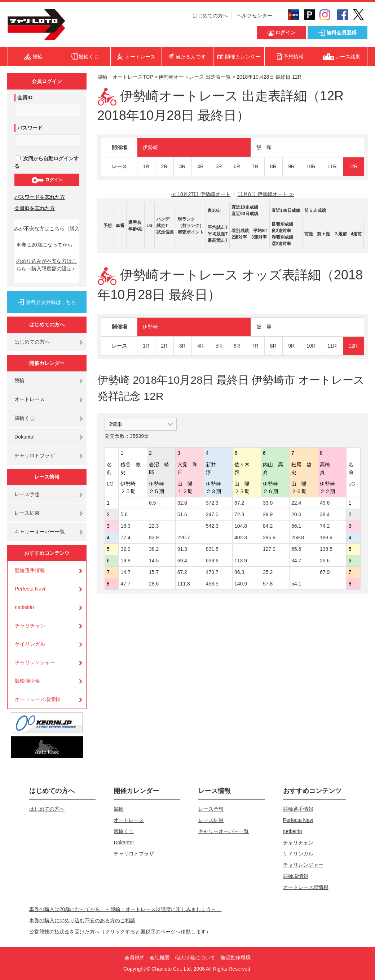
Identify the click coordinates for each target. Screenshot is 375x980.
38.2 (154, 549)
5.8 (124, 514)
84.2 (268, 526)
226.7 (184, 537)
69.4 (182, 561)
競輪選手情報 (30, 570)
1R (146, 166)
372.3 (212, 503)
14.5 (154, 561)
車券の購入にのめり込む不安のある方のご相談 (82, 920)
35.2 (268, 572)
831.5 (212, 549)
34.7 (296, 561)
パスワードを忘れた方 (40, 197)
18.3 (125, 526)
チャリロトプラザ (35, 456)
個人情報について (195, 958)
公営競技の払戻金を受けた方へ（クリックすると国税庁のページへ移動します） (120, 932)
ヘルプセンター (255, 16)
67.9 (325, 572)
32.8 (182, 503)
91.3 (182, 549)
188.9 (326, 537)
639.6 (212, 561)
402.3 (241, 537)
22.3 (154, 526)
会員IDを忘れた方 (35, 208)
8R (273, 166)
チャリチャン (30, 626)
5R (219, 166)
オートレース (30, 399)
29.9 (268, 514)
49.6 (325, 503)
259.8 (298, 537)
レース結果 (27, 513)
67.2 (239, 503)
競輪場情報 (27, 681)
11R (332, 166)
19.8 (125, 561)
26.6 (325, 561)
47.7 (125, 584)
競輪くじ (25, 418)
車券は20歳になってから (44, 245)
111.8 (184, 584)
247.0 (212, 514)
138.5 (326, 549)
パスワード (30, 128)
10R (311, 166)
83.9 (154, 537)
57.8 (268, 584)
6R (237, 166)
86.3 (239, 572)
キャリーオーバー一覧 (40, 532)
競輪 (19, 380)
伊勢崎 (150, 147)
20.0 (296, 514)
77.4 (125, 537)
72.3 (239, 514)
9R (291, 166)
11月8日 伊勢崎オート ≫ (266, 194)
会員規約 (134, 958)
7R (255, 166)
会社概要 (160, 958)
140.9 (241, 584)
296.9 (269, 537)
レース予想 (27, 494)
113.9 (241, 561)
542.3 (212, 526)
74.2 (325, 526)
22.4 (296, 503)
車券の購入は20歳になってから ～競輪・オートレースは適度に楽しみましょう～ (125, 909)
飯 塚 (264, 147)
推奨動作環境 (235, 958)
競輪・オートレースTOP (125, 77)
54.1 (296, 584)
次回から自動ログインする (47, 162)
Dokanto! (25, 437)
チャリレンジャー (35, 662)
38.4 (325, 514)
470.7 (212, 572)
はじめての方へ (210, 16)
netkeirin (24, 607)
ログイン (47, 180)
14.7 (125, 572)
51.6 (182, 514)
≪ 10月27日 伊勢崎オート (201, 194)
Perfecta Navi (30, 589)
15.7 (154, 572)
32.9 (125, 549)
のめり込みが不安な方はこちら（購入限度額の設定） (47, 265)
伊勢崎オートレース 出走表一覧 (195, 77)
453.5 (212, 584)
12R (353, 166)
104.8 (241, 526)
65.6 (296, 549)
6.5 (152, 503)
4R (200, 166)
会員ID (25, 97)
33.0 (268, 503)
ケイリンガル (30, 644)
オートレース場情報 (37, 699)
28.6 (154, 584)
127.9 (269, 549)
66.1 (296, 526)
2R (164, 166)
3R (182, 166)
